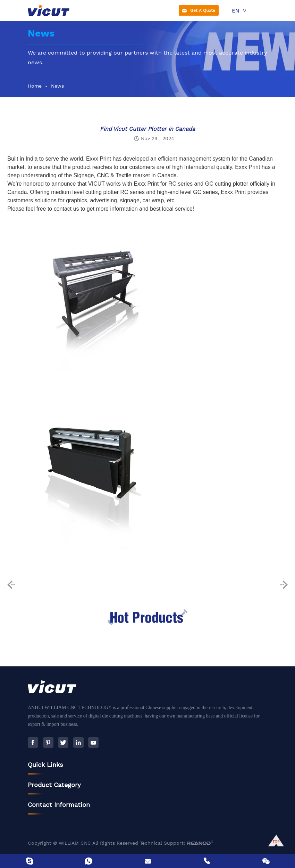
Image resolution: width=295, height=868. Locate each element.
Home (35, 86)
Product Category (54, 788)
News (57, 86)
